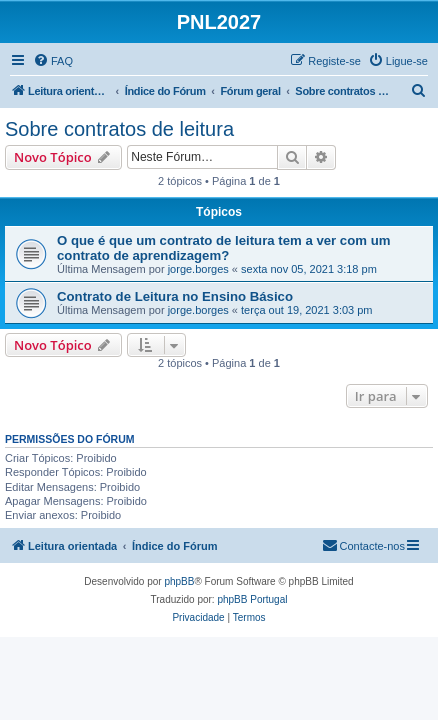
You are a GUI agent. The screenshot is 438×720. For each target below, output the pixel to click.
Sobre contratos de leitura (119, 129)
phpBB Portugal (252, 599)
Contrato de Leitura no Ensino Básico (175, 296)
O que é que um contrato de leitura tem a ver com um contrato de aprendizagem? (223, 248)
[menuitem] (53, 61)
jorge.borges (198, 269)
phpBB (179, 581)
